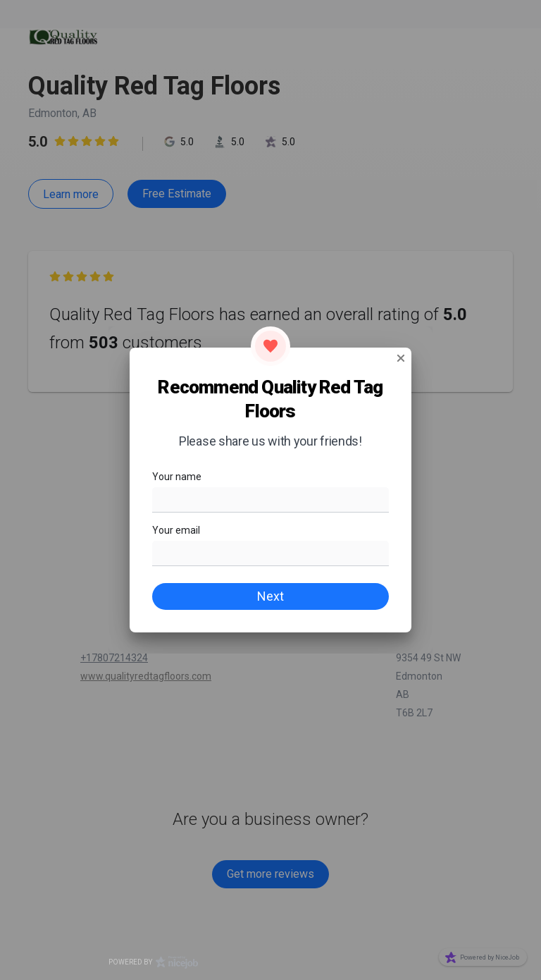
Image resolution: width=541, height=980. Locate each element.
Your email (176, 530)
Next (270, 596)
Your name (177, 477)
